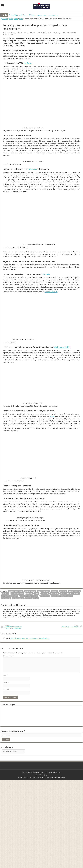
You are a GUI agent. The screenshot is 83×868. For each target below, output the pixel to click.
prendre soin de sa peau (10, 596)
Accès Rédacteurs (55, 772)
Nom (5, 675)
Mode (11, 19)
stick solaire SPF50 (32, 598)
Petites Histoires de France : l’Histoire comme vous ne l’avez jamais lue (34, 15)
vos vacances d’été (51, 292)
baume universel (44, 591)
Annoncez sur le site (41, 772)
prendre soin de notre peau (70, 593)
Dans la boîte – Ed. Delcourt (67, 626)
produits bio (45, 596)
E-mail (6, 682)
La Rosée (28, 63)
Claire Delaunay (10, 33)
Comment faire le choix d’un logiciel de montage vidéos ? (16, 627)
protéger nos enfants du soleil (62, 596)
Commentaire (8, 656)
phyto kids (54, 593)
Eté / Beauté (42, 33)
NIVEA (37, 593)
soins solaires (18, 598)
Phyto (52, 416)
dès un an (5, 593)
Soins (16, 19)
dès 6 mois (63, 591)
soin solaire (6, 598)
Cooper (55, 591)
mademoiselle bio (17, 593)
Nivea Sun (33, 169)
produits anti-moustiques (29, 596)
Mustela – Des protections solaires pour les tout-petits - (30, 638)
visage (59, 33)
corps (21, 19)
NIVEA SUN (45, 593)
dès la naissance (75, 591)
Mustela (46, 274)
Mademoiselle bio (62, 347)
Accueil (4, 19)
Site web (6, 689)
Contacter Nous (28, 772)
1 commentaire (71, 33)
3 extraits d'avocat (16, 591)
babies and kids (30, 591)
